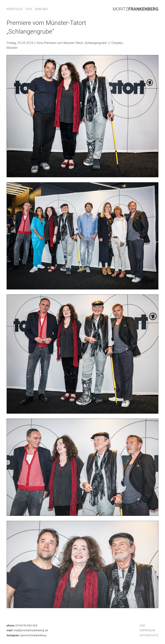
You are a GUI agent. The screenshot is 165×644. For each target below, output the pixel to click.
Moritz (136, 9)
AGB (142, 625)
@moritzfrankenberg (34, 635)
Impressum (147, 630)
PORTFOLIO (15, 9)
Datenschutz (149, 635)
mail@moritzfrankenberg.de (31, 630)
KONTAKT (42, 9)
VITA (29, 9)
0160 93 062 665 (27, 625)
